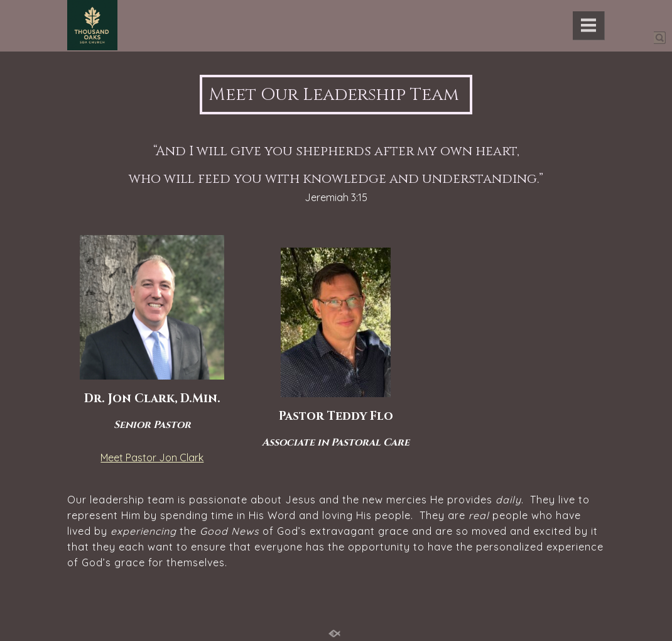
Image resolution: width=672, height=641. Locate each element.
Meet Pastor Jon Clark (152, 457)
